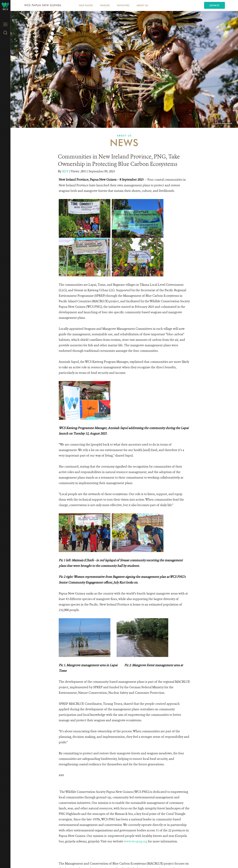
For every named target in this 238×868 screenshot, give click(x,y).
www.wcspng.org (136, 841)
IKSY (66, 171)
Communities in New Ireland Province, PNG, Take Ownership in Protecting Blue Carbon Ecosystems (119, 160)
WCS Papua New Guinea (43, 5)
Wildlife (105, 5)
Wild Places (86, 5)
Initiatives (123, 5)
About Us (142, 5)
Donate (214, 5)
